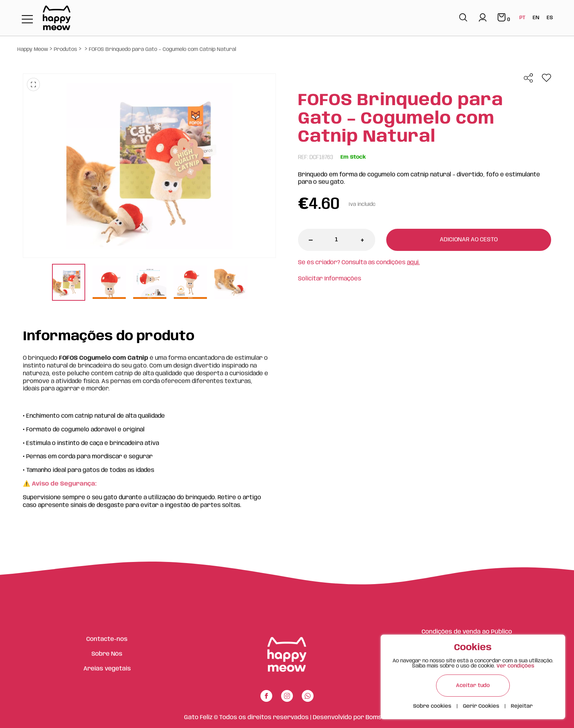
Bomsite (378, 717)
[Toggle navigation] (27, 20)
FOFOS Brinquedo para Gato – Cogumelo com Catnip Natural (162, 49)
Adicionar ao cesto (469, 240)
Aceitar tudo (473, 686)
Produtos (65, 49)
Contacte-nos (107, 639)
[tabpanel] (69, 283)
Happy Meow (33, 49)
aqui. (413, 263)
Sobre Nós (107, 654)
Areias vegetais (107, 669)
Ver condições (515, 666)
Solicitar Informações (330, 279)
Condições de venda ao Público (467, 632)
